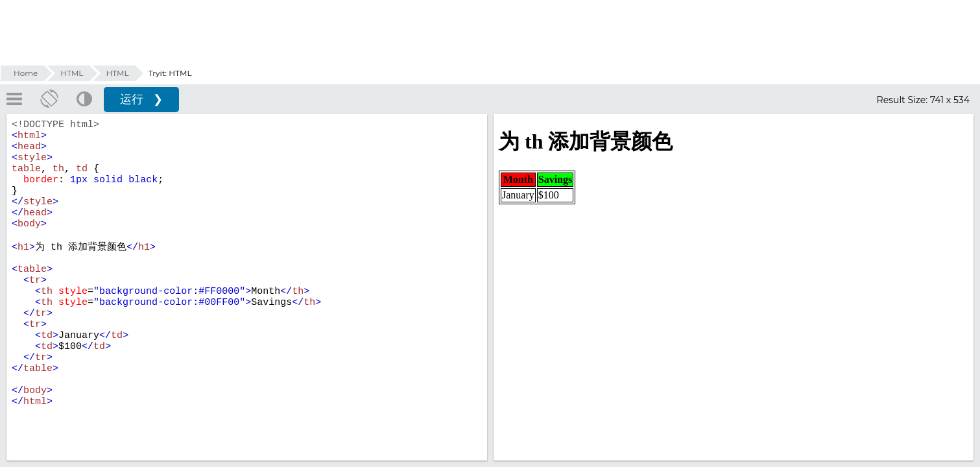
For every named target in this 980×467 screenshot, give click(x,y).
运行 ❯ (141, 99)
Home (26, 73)
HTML (72, 73)
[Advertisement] (490, 32)
